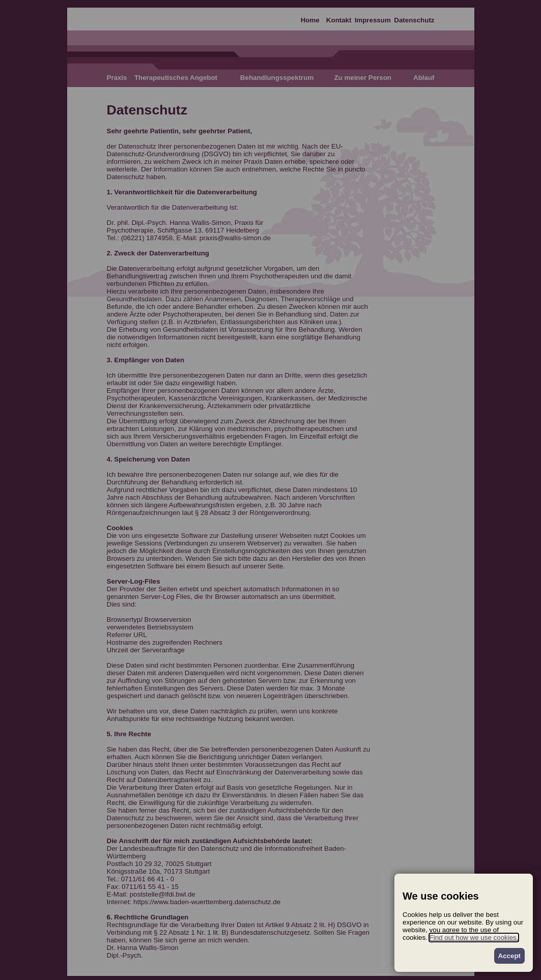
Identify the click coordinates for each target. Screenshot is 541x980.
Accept (509, 956)
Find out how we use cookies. (474, 938)
